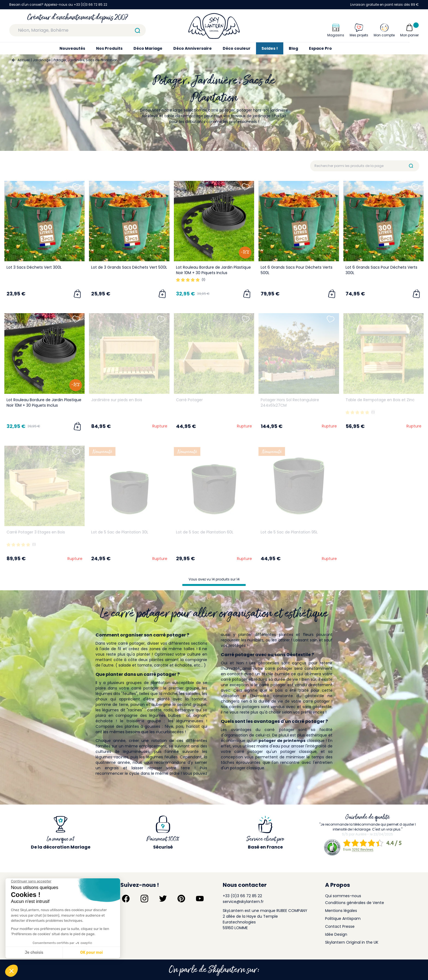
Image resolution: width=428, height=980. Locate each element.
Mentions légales (341, 911)
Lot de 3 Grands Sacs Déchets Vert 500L (129, 267)
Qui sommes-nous (343, 896)
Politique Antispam (343, 919)
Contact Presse (340, 926)
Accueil (24, 60)
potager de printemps (282, 741)
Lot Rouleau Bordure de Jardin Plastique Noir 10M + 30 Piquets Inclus (213, 270)
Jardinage (42, 60)
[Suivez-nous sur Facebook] (126, 899)
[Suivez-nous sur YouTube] (200, 899)
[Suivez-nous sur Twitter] (163, 899)
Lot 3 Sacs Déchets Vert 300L (34, 267)
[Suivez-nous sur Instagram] (144, 899)
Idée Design (336, 934)
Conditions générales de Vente (355, 903)
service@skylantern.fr (243, 902)
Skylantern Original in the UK (352, 942)
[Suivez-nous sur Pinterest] (181, 899)
